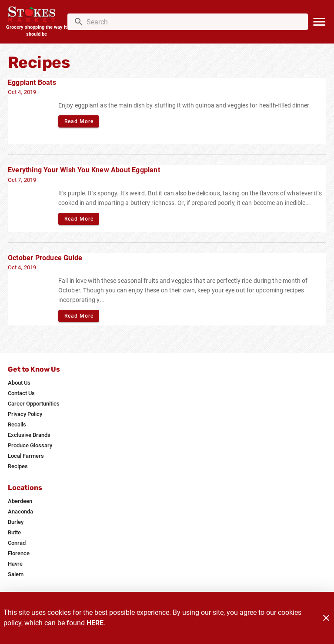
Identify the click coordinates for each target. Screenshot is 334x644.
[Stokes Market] (36, 15)
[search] (194, 22)
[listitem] (19, 383)
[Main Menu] (319, 22)
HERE (95, 623)
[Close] (326, 618)
